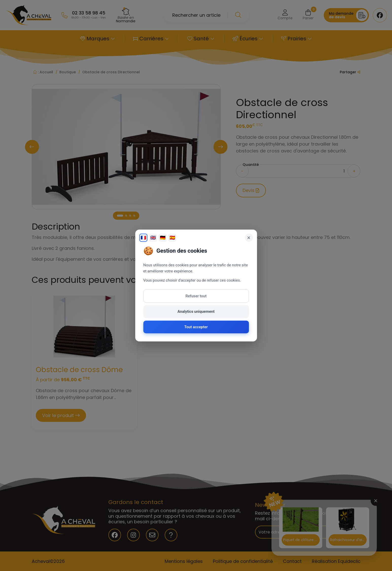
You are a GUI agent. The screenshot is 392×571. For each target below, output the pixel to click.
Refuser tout (196, 296)
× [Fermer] (249, 238)
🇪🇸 (172, 238)
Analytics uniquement (196, 312)
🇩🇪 (163, 238)
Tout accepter (196, 327)
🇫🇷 (143, 238)
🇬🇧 (153, 238)
